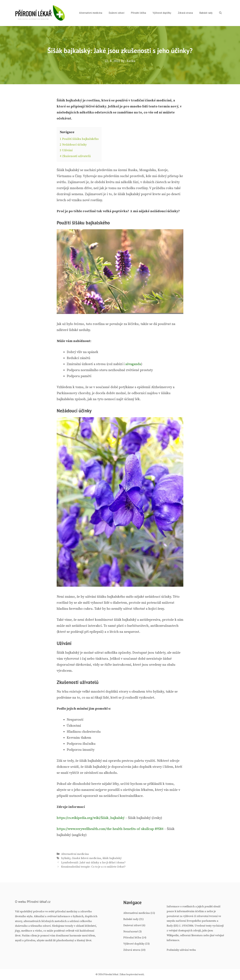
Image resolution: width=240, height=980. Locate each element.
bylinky (66, 858)
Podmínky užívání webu (181, 950)
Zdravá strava (185, 13)
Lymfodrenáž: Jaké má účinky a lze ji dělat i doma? (93, 863)
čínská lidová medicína (86, 858)
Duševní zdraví (117, 13)
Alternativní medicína (91, 13)
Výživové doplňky (162, 13)
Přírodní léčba (138, 13)
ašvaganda (133, 364)
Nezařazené (131, 932)
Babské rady (206, 13)
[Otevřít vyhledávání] (220, 13)
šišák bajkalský (112, 858)
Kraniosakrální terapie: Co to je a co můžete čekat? (93, 867)
